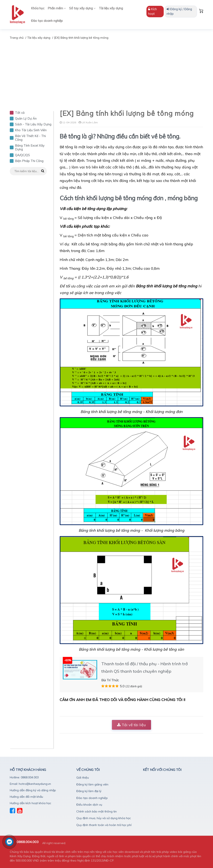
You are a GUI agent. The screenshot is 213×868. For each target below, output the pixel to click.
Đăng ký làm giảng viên (92, 784)
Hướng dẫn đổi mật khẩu (26, 797)
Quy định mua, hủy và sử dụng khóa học (104, 818)
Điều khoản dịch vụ (89, 805)
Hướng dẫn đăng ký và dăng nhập (33, 790)
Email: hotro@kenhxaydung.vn (30, 784)
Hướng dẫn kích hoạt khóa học (30, 803)
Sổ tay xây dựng (82, 8)
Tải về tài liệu (131, 725)
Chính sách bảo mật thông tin (97, 811)
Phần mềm (57, 8)
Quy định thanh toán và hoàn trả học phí (104, 825)
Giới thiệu (83, 778)
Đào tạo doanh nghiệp (47, 21)
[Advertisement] (106, 71)
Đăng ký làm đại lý (89, 791)
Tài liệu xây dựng (111, 8)
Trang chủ (17, 38)
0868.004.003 (28, 842)
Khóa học (38, 8)
